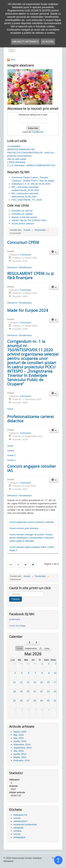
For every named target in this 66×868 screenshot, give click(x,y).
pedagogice (19, 837)
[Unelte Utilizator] (54, 252)
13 (28, 682)
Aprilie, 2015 (20, 741)
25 (14, 701)
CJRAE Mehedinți (16, 162)
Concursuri (26, 255)
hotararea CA (20, 815)
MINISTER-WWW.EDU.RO (21, 149)
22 (41, 691)
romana (17, 831)
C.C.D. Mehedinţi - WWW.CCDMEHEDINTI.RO (31, 165)
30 (35, 664)
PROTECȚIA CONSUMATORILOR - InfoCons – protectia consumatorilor (31, 154)
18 (14, 691)
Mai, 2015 (19, 738)
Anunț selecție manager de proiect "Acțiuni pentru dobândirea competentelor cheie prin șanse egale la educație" (32, 538)
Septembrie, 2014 (23, 748)
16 (48, 682)
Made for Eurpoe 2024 (28, 310)
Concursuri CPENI (23, 242)
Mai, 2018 (19, 735)
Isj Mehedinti (15, 619)
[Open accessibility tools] (58, 860)
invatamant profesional (25, 824)
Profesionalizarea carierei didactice (31, 419)
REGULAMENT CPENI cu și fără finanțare (30, 275)
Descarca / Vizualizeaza (19, 267)
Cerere (11, 451)
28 (21, 664)
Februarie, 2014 (22, 760)
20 (28, 691)
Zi (40, 648)
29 (28, 664)
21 (35, 691)
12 (21, 682)
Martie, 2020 (20, 732)
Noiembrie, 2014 (22, 744)
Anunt (10, 409)
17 (55, 682)
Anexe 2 (11, 460)
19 (21, 691)
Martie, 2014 (20, 757)
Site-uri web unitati (17, 159)
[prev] (30, 643)
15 (41, 682)
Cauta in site (9, 592)
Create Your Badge (17, 626)
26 (21, 701)
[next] (36, 643)
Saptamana (31, 648)
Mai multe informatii (25, 42)
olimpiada (18, 828)
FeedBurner (38, 132)
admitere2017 (21, 821)
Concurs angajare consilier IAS (32, 468)
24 (55, 691)
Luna (19, 648)
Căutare (15, 599)
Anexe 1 (11, 455)
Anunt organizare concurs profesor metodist (32, 522)
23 (48, 691)
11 (14, 682)
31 (55, 701)
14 (35, 682)
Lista (47, 648)
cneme (17, 818)
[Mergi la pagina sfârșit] (33, 565)
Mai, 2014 (19, 751)
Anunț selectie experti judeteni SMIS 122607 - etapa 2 (33, 549)
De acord (48, 42)
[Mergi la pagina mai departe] (26, 565)
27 (14, 664)
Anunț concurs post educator (24, 528)
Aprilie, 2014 (20, 754)
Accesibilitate (14, 146)
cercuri (17, 834)
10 (55, 673)
